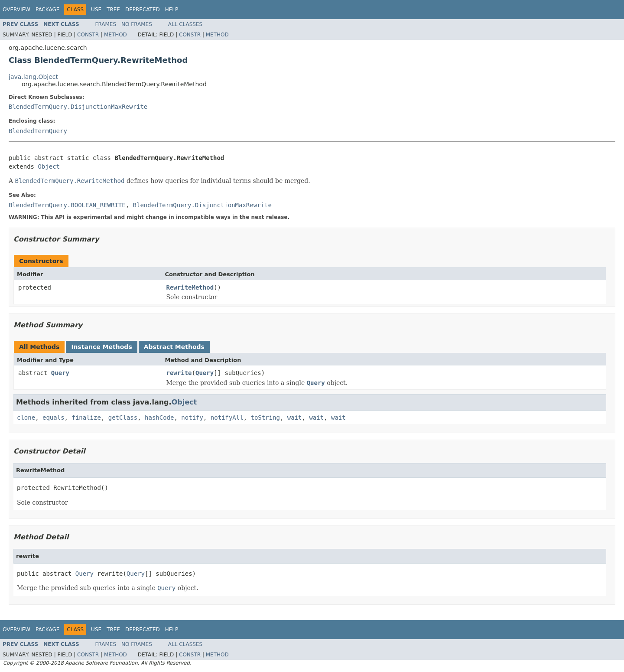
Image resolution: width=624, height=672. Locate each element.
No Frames (137, 24)
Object (49, 166)
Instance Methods (101, 347)
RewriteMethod (190, 287)
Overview (16, 10)
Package (47, 10)
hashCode (159, 418)
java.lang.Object (33, 77)
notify (192, 418)
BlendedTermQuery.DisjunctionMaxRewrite (78, 107)
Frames (106, 24)
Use (96, 10)
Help (172, 10)
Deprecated (143, 10)
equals (54, 418)
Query (60, 373)
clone (26, 418)
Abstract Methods (174, 347)
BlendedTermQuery (38, 131)
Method (115, 35)
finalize (86, 418)
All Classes (185, 24)
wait (295, 418)
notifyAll (227, 418)
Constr (88, 35)
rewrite (179, 373)
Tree (113, 10)
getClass (123, 418)
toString (265, 418)
